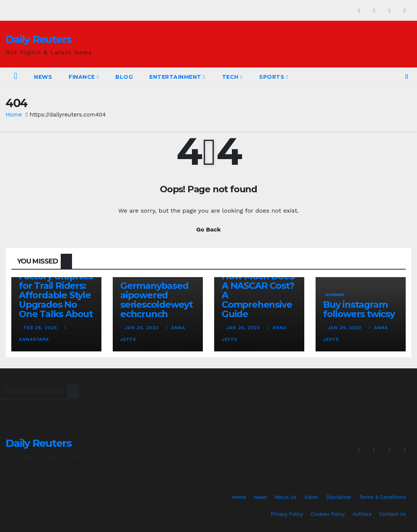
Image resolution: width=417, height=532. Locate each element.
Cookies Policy (328, 514)
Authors (362, 514)
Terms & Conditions (383, 497)
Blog (124, 77)
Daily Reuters (38, 39)
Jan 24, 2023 (344, 328)
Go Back (209, 229)
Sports (274, 77)
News (43, 77)
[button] (407, 77)
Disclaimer (339, 497)
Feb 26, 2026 (40, 328)
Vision (311, 497)
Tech (232, 77)
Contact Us (392, 514)
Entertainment (177, 77)
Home (14, 115)
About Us (285, 497)
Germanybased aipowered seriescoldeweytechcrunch (156, 300)
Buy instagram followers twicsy (359, 309)
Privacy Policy (287, 514)
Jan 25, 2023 (142, 328)
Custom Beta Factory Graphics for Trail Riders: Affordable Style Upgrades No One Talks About (56, 290)
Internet (335, 295)
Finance (84, 77)
